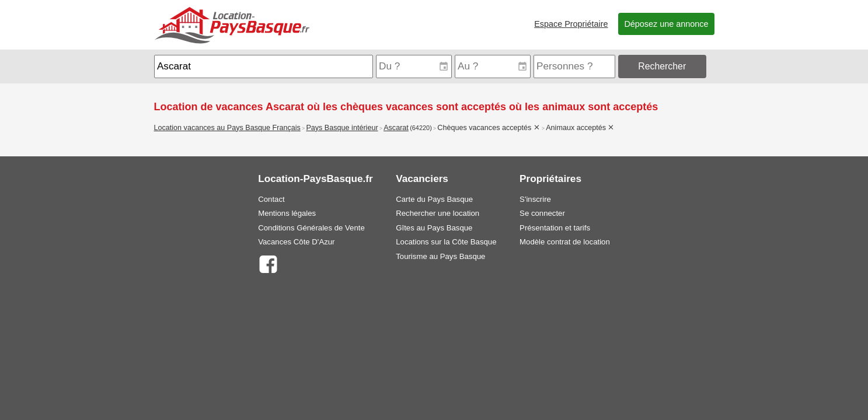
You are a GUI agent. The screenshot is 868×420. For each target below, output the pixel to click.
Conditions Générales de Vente (311, 228)
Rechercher (662, 66)
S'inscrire (535, 199)
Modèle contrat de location (565, 242)
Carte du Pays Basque (434, 199)
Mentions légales (287, 213)
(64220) (421, 128)
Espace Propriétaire (571, 24)
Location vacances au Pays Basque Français (227, 128)
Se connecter (542, 213)
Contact (271, 199)
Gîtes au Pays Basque (434, 228)
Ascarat (396, 128)
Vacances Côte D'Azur (296, 242)
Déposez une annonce (666, 24)
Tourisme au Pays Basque (440, 256)
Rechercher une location (438, 213)
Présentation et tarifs (555, 228)
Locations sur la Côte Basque (446, 242)
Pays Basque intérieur (342, 128)
